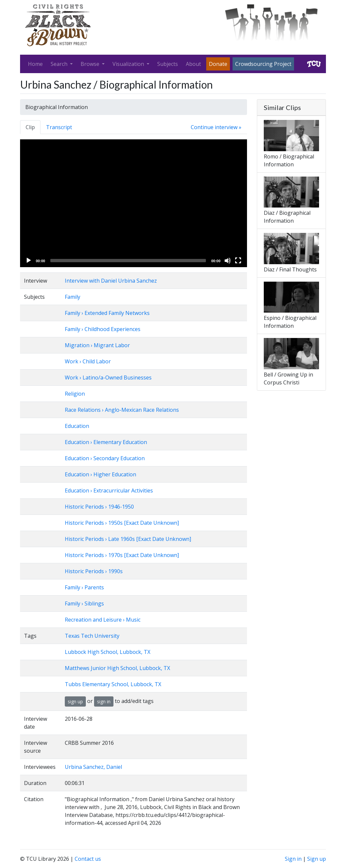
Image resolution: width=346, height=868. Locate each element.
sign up (75, 701)
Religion (75, 394)
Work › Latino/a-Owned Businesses (108, 378)
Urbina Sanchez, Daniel (93, 767)
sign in (104, 701)
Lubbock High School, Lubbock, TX (108, 652)
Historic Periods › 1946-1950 (99, 507)
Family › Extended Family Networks (107, 313)
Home (35, 64)
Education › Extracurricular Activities (109, 490)
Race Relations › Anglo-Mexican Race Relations (122, 410)
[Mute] (228, 261)
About (193, 64)
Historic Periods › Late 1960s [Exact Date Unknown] (128, 539)
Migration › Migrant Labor (97, 345)
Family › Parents (84, 587)
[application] (134, 203)
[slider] (128, 261)
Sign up (317, 859)
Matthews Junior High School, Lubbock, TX (117, 668)
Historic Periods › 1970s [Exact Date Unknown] (122, 555)
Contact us (88, 859)
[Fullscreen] (238, 261)
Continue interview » (216, 127)
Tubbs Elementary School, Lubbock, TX (113, 684)
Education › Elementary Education (106, 442)
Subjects (168, 64)
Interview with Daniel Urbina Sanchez (111, 281)
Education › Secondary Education (105, 458)
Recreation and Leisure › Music (103, 620)
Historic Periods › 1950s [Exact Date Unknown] (122, 523)
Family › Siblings (84, 603)
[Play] (29, 261)
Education (77, 426)
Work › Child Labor (88, 361)
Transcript (59, 127)
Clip (30, 127)
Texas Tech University (92, 636)
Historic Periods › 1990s (94, 571)
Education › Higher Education (100, 474)
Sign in (293, 859)
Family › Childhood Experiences (103, 329)
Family (73, 297)
